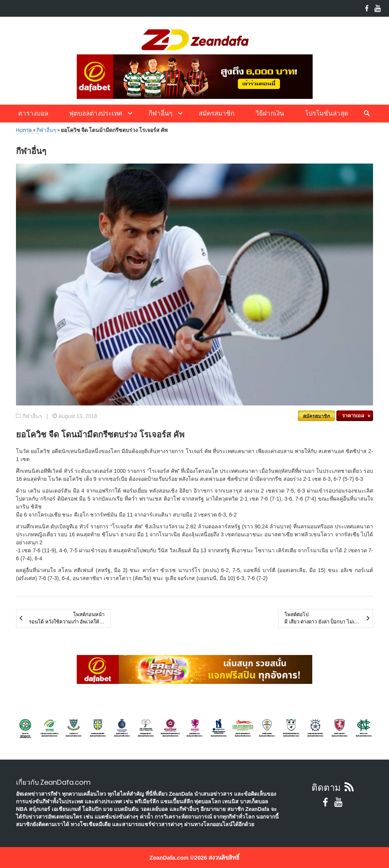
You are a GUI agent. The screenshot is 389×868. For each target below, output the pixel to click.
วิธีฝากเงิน (270, 113)
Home (24, 130)
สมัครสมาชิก (217, 113)
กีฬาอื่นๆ (161, 113)
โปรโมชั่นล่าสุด (327, 113)
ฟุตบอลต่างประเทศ (96, 113)
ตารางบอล (33, 113)
